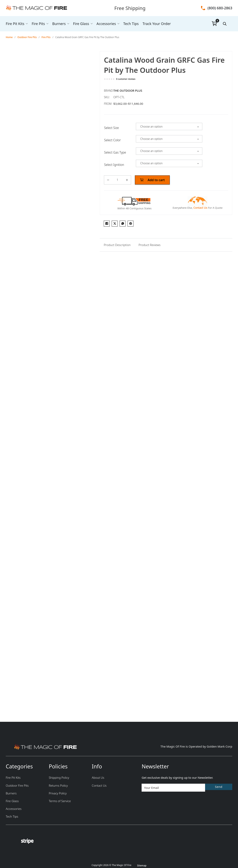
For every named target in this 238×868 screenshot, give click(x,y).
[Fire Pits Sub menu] (47, 24)
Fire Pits (38, 24)
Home (9, 37)
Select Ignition (114, 165)
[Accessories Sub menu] (118, 24)
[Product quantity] (118, 180)
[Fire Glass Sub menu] (92, 24)
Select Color (112, 140)
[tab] (117, 245)
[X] (115, 224)
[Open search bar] (225, 24)
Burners (59, 24)
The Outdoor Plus (128, 90)
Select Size (111, 128)
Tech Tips (131, 24)
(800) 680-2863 (220, 8)
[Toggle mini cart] (214, 24)
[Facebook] (107, 224)
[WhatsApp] (123, 224)
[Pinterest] (131, 224)
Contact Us (200, 208)
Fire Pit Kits (15, 24)
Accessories (106, 24)
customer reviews (126, 79)
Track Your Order (157, 24)
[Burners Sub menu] (68, 24)
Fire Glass (81, 24)
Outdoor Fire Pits (27, 37)
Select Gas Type (115, 152)
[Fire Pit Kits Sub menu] (27, 24)
